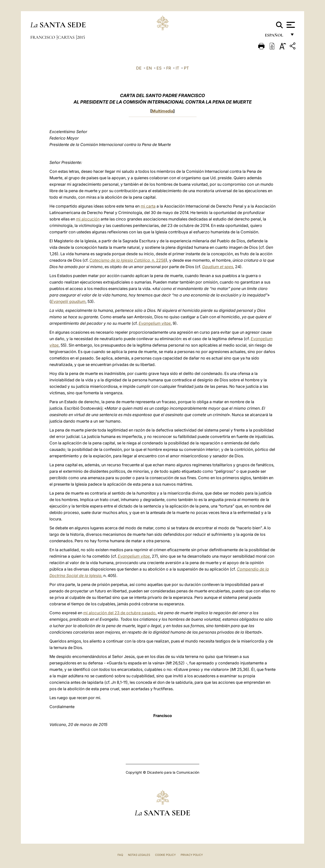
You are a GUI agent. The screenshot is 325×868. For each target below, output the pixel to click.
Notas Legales (139, 855)
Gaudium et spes (218, 267)
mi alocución (88, 219)
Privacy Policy (192, 855)
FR (169, 68)
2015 (81, 37)
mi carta (148, 206)
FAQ (120, 855)
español (276, 37)
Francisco (43, 37)
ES (159, 68)
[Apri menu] (290, 25)
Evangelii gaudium (68, 301)
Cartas (67, 37)
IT (177, 68)
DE (139, 68)
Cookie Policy (165, 855)
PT (186, 68)
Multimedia (162, 111)
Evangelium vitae (155, 323)
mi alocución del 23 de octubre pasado (119, 613)
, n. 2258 (128, 260)
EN (149, 68)
